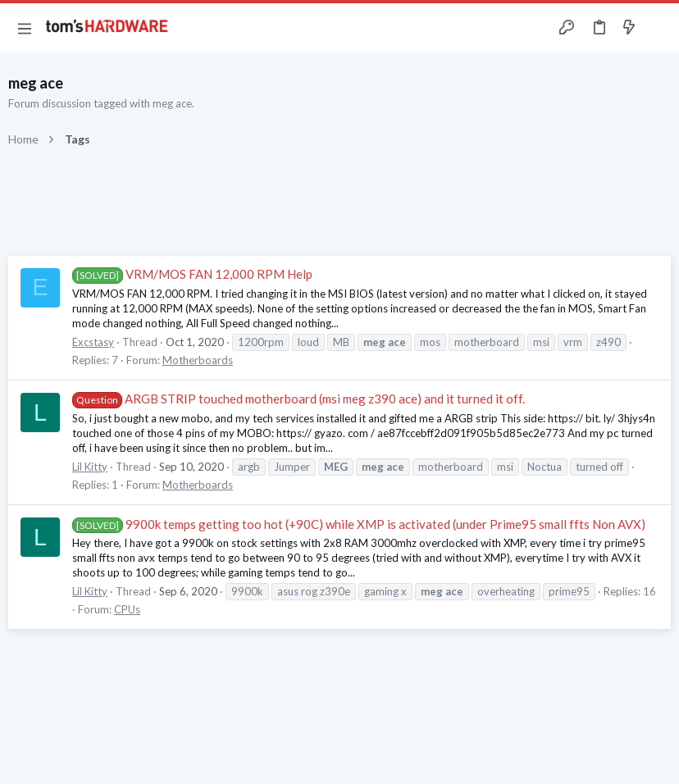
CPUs (127, 609)
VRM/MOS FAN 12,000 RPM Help (192, 274)
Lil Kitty (90, 467)
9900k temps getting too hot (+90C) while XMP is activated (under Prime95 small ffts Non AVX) (359, 524)
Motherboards (198, 360)
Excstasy (93, 342)
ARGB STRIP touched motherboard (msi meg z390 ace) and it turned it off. (298, 399)
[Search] (657, 28)
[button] (25, 28)
